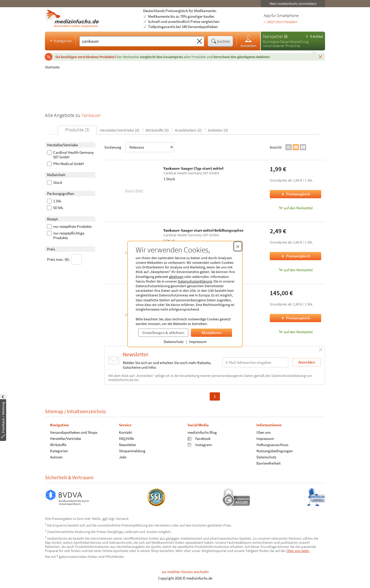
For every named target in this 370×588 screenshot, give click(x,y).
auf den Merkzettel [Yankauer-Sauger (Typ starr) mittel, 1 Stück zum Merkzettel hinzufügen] (296, 208)
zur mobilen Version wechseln (185, 572)
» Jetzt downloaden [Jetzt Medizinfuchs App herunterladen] (281, 22)
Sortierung (139, 147)
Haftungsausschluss (272, 445)
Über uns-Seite (298, 551)
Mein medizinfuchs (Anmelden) (293, 4)
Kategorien (60, 41)
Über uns (263, 432)
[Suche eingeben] (137, 41)
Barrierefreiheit (269, 463)
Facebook (199, 438)
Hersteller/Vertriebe (66, 438)
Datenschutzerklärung (195, 281)
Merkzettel (273, 36)
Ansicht (276, 147)
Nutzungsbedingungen (275, 451)
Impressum (198, 342)
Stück (55, 183)
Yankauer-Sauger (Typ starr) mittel (193, 168)
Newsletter (128, 445)
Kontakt (125, 432)
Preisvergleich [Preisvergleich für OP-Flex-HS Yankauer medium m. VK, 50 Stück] (295, 318)
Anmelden (248, 41)
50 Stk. (55, 208)
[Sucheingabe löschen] (199, 41)
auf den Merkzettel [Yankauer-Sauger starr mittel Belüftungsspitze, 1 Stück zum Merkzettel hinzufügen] (296, 270)
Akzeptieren (211, 333)
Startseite (52, 67)
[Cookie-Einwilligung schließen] (238, 246)
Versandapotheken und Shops (74, 432)
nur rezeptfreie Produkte (69, 227)
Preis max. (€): (64, 259)
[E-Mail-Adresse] (255, 362)
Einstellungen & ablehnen (163, 333)
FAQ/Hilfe (126, 438)
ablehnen (176, 277)
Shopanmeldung (132, 451)
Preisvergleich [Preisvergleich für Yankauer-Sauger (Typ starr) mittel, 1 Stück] (295, 194)
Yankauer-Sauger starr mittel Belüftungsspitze (203, 230)
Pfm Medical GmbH (65, 164)
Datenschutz (174, 342)
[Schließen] (320, 57)
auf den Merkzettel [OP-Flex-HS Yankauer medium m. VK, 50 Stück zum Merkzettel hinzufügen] (296, 332)
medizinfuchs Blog (202, 432)
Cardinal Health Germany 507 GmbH (70, 155)
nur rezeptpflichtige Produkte (66, 236)
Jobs (123, 457)
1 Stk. (54, 201)
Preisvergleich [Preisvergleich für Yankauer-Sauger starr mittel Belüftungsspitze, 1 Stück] (295, 256)
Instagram (200, 445)
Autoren (56, 457)
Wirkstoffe (58, 445)
